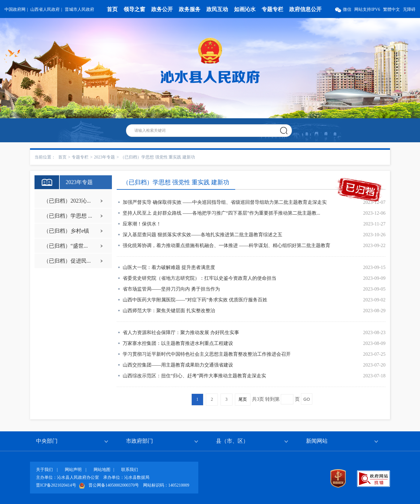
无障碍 (409, 9)
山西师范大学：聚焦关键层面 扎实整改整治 (169, 311)
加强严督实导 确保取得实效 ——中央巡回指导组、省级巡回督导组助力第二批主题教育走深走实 (225, 202)
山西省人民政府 (45, 9)
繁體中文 (391, 9)
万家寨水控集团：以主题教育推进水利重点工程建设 (178, 343)
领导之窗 (134, 9)
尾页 (243, 399)
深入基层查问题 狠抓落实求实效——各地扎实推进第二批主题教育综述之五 (202, 235)
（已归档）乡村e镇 (66, 231)
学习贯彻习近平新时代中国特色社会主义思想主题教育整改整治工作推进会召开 (207, 354)
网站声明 (73, 470)
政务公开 (162, 9)
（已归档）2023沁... (67, 201)
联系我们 (130, 470)
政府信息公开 (305, 9)
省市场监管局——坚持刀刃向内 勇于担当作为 (171, 289)
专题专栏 (272, 9)
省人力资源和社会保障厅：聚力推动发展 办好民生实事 (181, 332)
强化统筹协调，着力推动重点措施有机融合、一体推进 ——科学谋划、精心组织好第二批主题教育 (226, 245)
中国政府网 (15, 9)
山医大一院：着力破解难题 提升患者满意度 (169, 267)
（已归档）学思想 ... (68, 216)
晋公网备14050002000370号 (114, 485)
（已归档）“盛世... (66, 246)
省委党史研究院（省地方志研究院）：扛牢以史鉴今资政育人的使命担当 (199, 278)
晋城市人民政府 (79, 9)
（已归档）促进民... (67, 261)
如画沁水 (245, 9)
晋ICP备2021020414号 (56, 485)
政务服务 (190, 9)
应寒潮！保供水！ (142, 224)
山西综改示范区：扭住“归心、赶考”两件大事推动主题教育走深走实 (194, 376)
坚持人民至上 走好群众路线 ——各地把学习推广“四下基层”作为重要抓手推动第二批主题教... (221, 213)
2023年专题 (104, 157)
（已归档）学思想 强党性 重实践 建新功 (158, 157)
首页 (112, 9)
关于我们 (44, 470)
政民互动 (217, 9)
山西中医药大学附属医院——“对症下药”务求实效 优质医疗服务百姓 (195, 300)
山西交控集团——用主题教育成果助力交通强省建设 (178, 365)
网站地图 (102, 470)
